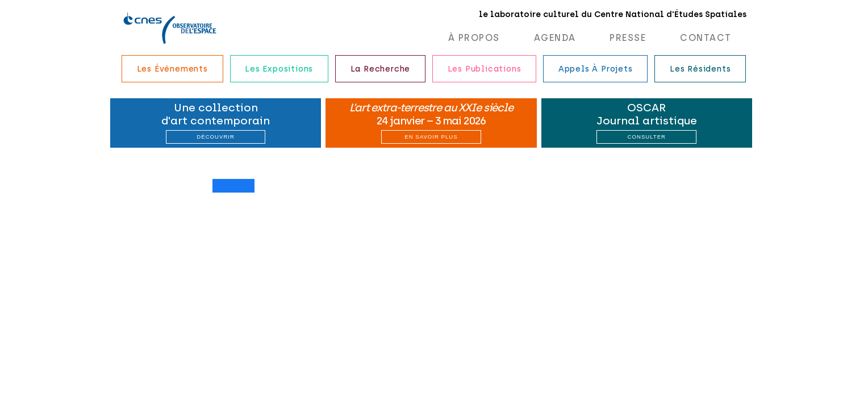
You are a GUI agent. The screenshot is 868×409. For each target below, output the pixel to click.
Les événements (172, 69)
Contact (706, 38)
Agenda (555, 38)
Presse (628, 38)
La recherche (381, 69)
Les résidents (700, 69)
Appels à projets (596, 69)
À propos (474, 38)
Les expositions (279, 69)
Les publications (485, 69)
